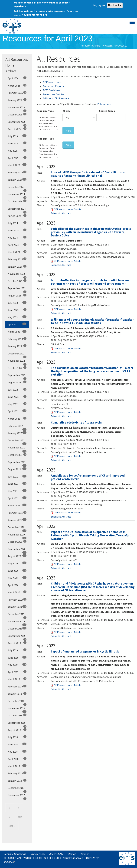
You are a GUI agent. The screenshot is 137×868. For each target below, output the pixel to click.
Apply (68, 130)
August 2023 (17, 295)
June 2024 (17, 230)
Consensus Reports (53, 86)
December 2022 (17, 355)
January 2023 (17, 346)
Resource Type (45, 111)
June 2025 (17, 143)
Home (10, 65)
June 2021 (17, 484)
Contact (84, 854)
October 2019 (17, 628)
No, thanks (115, 4)
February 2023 (17, 339)
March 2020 (17, 592)
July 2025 (17, 136)
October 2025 (17, 114)
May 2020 (17, 578)
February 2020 (17, 599)
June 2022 (17, 397)
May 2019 (17, 665)
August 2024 (17, 216)
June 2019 (17, 657)
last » (12, 826)
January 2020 (17, 607)
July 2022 (17, 390)
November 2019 (17, 622)
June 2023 (17, 310)
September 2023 (17, 289)
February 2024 (17, 259)
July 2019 (17, 650)
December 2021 (17, 441)
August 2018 (17, 730)
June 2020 (17, 571)
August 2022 (17, 382)
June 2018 (17, 744)
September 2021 (17, 463)
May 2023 (17, 317)
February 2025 (17, 172)
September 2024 (17, 210)
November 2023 (17, 275)
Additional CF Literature (56, 98)
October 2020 (17, 542)
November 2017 (17, 796)
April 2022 (17, 411)
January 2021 (17, 520)
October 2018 (17, 715)
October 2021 (17, 455)
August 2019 (17, 643)
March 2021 (17, 505)
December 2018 (17, 702)
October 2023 (17, 281)
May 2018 (17, 751)
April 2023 (17, 324)
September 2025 (17, 123)
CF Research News (53, 82)
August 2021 (17, 469)
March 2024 (17, 252)
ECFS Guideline (48, 123)
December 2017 (17, 789)
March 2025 (17, 165)
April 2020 (17, 585)
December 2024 (17, 188)
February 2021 (17, 513)
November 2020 (17, 536)
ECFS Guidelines (52, 90)
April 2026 (17, 78)
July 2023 (17, 303)
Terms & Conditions (15, 854)
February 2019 (17, 686)
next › (20, 817)
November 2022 (17, 362)
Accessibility (56, 854)
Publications (104, 104)
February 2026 (17, 93)
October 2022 (17, 368)
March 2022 (17, 418)
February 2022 (17, 427)
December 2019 (17, 615)
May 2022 (17, 404)
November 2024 (17, 195)
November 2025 (17, 108)
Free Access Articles (54, 94)
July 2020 (17, 563)
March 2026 (17, 85)
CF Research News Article (68, 209)
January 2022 (17, 433)
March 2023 (17, 332)
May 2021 (17, 491)
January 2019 (17, 694)
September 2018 (17, 724)
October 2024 (17, 201)
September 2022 (17, 376)
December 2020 (17, 528)
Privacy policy (37, 854)
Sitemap (71, 854)
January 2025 (17, 179)
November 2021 (17, 449)
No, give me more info (34, 13)
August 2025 (17, 129)
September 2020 (17, 550)
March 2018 (17, 766)
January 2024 (17, 266)
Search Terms (107, 111)
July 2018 (17, 737)
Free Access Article (48, 126)
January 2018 (17, 781)
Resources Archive (90, 46)
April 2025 (17, 158)
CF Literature (48, 130)
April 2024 (17, 245)
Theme (67, 111)
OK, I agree (99, 4)
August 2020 (17, 556)
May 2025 (17, 151)
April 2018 (17, 759)
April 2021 (17, 498)
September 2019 (17, 637)
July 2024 (17, 223)
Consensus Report (48, 120)
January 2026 (17, 100)
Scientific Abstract (61, 213)
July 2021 (17, 476)
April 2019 (17, 672)
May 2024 (17, 237)
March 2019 (17, 679)
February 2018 (17, 773)
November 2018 (17, 709)
